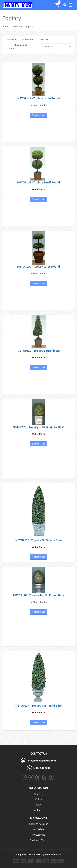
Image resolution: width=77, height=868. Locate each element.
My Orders (38, 829)
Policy (39, 799)
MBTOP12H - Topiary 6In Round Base (38, 706)
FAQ (38, 805)
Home (5, 26)
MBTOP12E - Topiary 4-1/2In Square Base (38, 427)
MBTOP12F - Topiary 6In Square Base (39, 540)
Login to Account (38, 824)
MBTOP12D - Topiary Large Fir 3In (39, 351)
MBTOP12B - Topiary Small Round (38, 182)
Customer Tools (39, 840)
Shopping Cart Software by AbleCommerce (39, 854)
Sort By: (45, 39)
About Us (38, 794)
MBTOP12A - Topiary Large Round (38, 98)
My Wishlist (38, 835)
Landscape (17, 26)
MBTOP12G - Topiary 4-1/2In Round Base (39, 595)
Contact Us (39, 810)
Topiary (30, 26)
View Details (38, 115)
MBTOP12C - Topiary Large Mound (38, 267)
